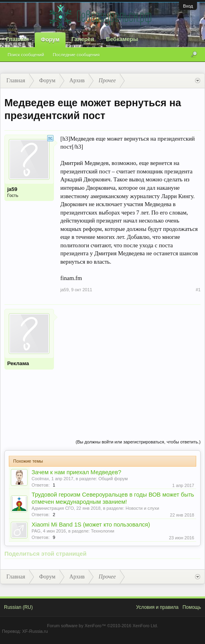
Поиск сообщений (26, 55)
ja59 (12, 189)
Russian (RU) (18, 607)
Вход (188, 6)
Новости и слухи (142, 508)
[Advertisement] (130, 365)
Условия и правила (157, 607)
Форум (50, 40)
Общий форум (113, 479)
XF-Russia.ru (35, 631)
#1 (198, 290)
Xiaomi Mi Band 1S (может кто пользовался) (91, 525)
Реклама (18, 363)
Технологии (102, 531)
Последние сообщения (76, 55)
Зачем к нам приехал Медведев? (76, 472)
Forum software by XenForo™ (103, 626)
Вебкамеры (122, 39)
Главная (17, 39)
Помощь (192, 607)
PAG (36, 531)
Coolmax (40, 479)
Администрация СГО (53, 508)
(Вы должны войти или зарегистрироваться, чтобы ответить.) (138, 442)
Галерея (83, 39)
